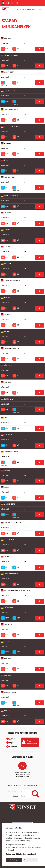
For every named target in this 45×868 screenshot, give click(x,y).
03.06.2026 (5, 697)
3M (25, 43)
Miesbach (6, 331)
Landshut (6, 487)
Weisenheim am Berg (11, 348)
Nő (4, 49)
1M (25, 285)
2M (25, 114)
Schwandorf (8, 72)
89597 (5, 160)
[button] (25, 792)
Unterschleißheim (10, 110)
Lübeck (5, 557)
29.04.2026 (5, 201)
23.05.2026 (5, 545)
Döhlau (6, 247)
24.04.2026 (5, 131)
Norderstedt (8, 540)
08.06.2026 (5, 716)
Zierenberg (7, 435)
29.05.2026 (5, 595)
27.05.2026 (5, 579)
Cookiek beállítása (30, 860)
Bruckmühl (7, 399)
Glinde (5, 641)
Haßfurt (6, 213)
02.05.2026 (5, 303)
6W (25, 440)
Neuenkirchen (8, 91)
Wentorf (6, 711)
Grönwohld (7, 607)
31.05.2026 (5, 612)
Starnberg (7, 230)
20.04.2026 (5, 77)
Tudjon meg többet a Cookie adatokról (21, 854)
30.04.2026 (5, 235)
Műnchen (6, 675)
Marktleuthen (8, 177)
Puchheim (6, 315)
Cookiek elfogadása (14, 860)
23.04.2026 (5, 114)
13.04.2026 (5, 43)
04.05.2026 (5, 319)
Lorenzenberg (8, 504)
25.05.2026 (5, 562)
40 (22, 766)
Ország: (15, 796)
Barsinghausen (8, 692)
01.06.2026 (5, 663)
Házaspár (5, 84)
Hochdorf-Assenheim (11, 126)
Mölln (5, 418)
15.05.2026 (5, 440)
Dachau (6, 470)
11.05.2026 (5, 404)
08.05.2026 (5, 370)
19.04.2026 (5, 60)
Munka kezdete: (12, 792)
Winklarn (6, 264)
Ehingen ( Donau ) (9, 55)
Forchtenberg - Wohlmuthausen (15, 591)
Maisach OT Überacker (11, 523)
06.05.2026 (5, 353)
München (6, 38)
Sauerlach (7, 297)
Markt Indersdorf (10, 452)
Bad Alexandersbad (10, 196)
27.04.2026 (5, 165)
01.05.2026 (5, 285)
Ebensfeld (6, 624)
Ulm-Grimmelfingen (10, 281)
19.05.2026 (5, 528)
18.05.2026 (5, 475)
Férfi (5, 101)
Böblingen (7, 365)
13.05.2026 (5, 423)
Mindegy (16, 103)
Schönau (6, 143)
